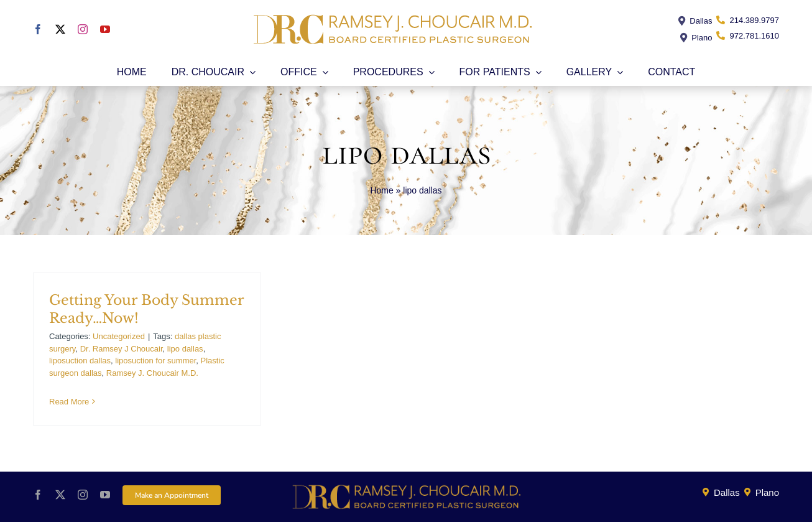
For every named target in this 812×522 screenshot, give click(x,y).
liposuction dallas (80, 361)
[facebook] (38, 29)
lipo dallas (185, 349)
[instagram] (83, 29)
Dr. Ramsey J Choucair (122, 349)
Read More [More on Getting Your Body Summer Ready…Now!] (69, 402)
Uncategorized (119, 336)
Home (381, 190)
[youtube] (105, 29)
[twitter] (60, 29)
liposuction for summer (155, 361)
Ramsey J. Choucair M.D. (152, 373)
